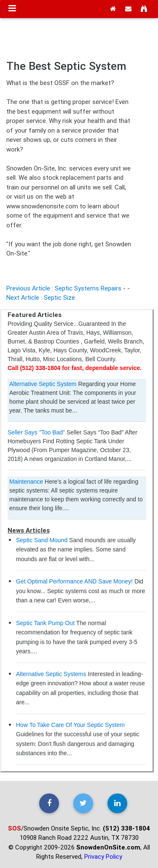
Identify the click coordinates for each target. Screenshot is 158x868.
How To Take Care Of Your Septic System (70, 725)
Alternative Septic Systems (51, 674)
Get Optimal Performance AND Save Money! (74, 581)
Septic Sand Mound (42, 540)
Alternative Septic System (43, 384)
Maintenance (26, 482)
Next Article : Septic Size (41, 297)
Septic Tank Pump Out (45, 623)
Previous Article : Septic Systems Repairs (64, 288)
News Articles (29, 530)
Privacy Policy (103, 856)
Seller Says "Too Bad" (36, 432)
